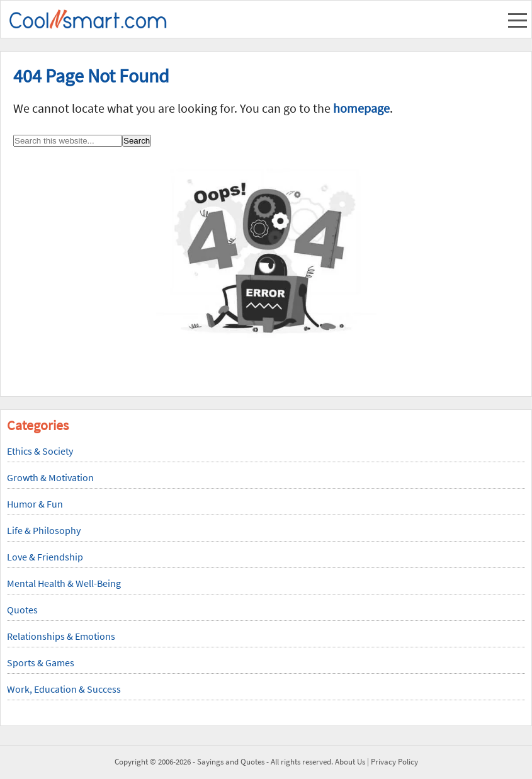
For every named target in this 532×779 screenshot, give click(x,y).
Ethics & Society (40, 451)
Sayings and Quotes (231, 762)
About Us (350, 762)
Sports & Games (41, 662)
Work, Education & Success (64, 689)
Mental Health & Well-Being (64, 583)
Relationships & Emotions (61, 636)
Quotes (22, 610)
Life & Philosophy (44, 530)
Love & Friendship (45, 557)
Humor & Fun (35, 504)
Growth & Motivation (50, 477)
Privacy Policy (394, 762)
